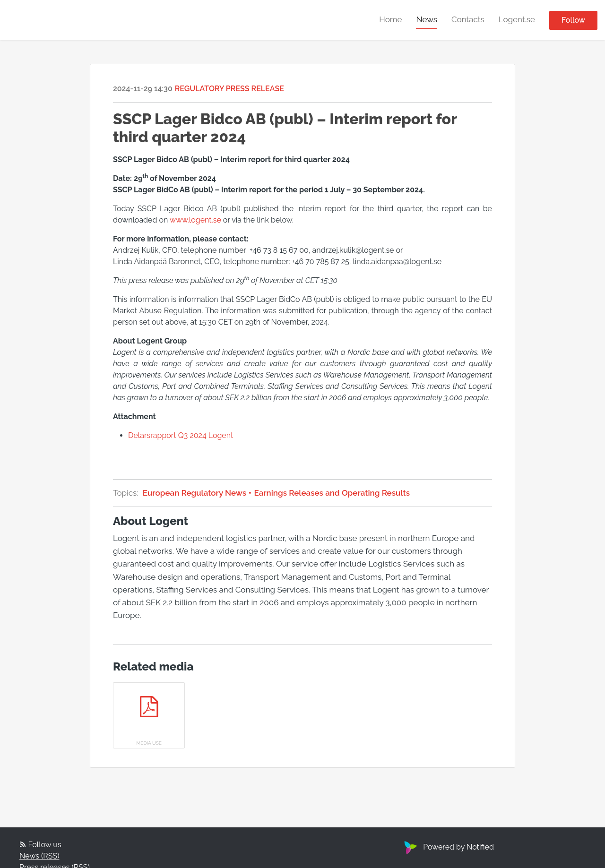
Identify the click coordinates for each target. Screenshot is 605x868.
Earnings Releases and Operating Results (331, 493)
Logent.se (517, 19)
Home (390, 19)
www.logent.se (195, 220)
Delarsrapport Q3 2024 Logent (181, 435)
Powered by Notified (448, 847)
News (427, 19)
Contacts (468, 19)
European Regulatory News (197, 493)
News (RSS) (39, 856)
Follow (573, 20)
